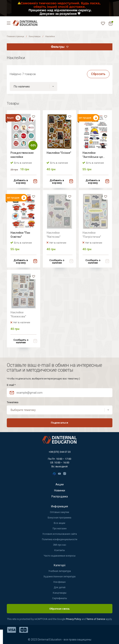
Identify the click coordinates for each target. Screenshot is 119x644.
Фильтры (58, 47)
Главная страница (15, 36)
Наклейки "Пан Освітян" (21, 235)
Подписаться (59, 423)
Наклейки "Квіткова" (54, 235)
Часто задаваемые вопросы (60, 556)
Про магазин (60, 529)
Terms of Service (96, 619)
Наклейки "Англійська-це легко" (93, 156)
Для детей (60, 588)
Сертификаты (60, 599)
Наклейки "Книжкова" (19, 316)
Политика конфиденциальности (60, 540)
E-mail (11, 385)
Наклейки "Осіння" (59, 153)
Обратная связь (59, 609)
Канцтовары (35, 36)
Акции (60, 485)
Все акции (59, 523)
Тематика (13, 402)
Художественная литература (59, 577)
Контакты (60, 551)
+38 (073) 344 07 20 (60, 452)
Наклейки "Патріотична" (92, 235)
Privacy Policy (74, 619)
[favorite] (33, 117)
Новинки (60, 491)
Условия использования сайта (60, 534)
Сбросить (98, 74)
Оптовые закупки (59, 512)
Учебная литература (60, 571)
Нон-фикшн (59, 582)
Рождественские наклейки (22, 155)
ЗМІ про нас (60, 545)
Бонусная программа (59, 518)
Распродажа (60, 497)
